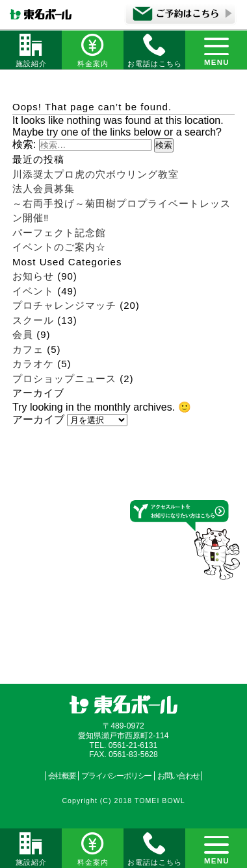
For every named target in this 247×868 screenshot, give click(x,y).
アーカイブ (38, 419)
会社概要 (62, 776)
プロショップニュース (64, 379)
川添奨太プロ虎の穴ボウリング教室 (96, 174)
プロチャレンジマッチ (64, 305)
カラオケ (33, 364)
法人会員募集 (44, 188)
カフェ (28, 349)
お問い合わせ (178, 776)
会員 (23, 334)
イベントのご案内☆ (59, 247)
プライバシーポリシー (116, 776)
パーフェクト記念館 (59, 233)
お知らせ (33, 276)
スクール (33, 320)
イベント (33, 291)
